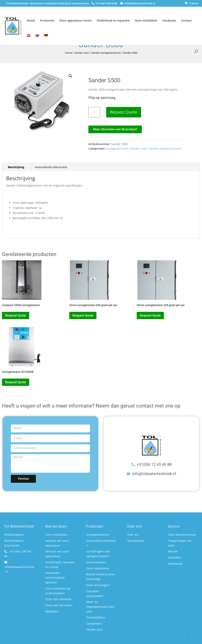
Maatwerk (52, 611)
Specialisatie (136, 541)
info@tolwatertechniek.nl (19, 567)
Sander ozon (82, 53)
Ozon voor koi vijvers (59, 605)
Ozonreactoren (96, 562)
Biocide (173, 551)
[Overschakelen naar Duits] (46, 37)
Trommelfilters (96, 617)
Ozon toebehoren (98, 568)
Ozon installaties (146, 20)
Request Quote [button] (16, 315)
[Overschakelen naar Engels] (37, 37)
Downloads (175, 564)
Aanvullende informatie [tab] (51, 167)
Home (31, 20)
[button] (70, 76)
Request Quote (124, 112)
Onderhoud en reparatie (113, 20)
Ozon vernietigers (98, 585)
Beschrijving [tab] (16, 167)
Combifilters (94, 624)
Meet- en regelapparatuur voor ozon (100, 607)
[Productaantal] (94, 112)
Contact (186, 20)
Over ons (133, 535)
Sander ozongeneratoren (106, 53)
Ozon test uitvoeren (58, 599)
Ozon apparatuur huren (75, 20)
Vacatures (169, 20)
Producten (47, 20)
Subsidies (174, 557)
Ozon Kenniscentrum (182, 535)
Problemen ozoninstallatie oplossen (55, 578)
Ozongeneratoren (117, 149)
